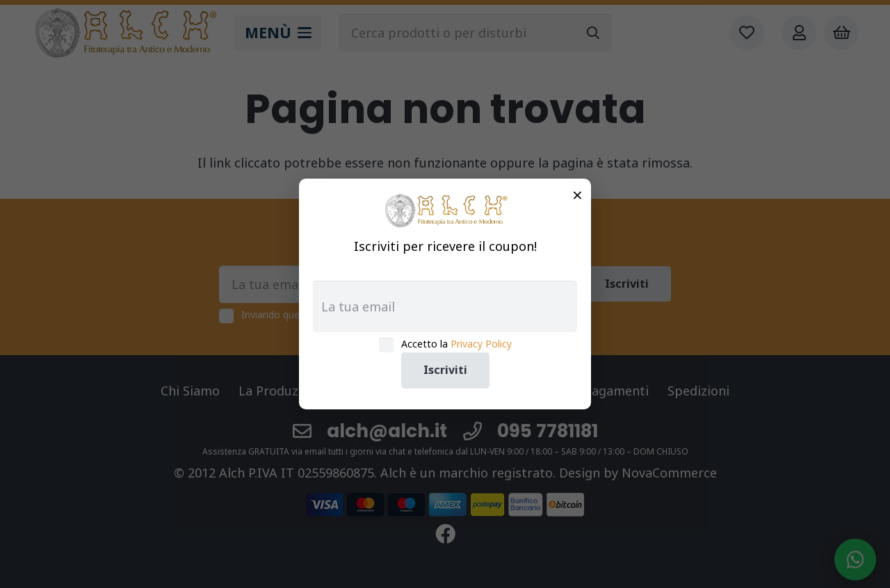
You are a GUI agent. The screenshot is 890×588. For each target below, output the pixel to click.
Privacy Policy (481, 344)
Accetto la (456, 344)
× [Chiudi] (577, 195)
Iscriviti (445, 370)
